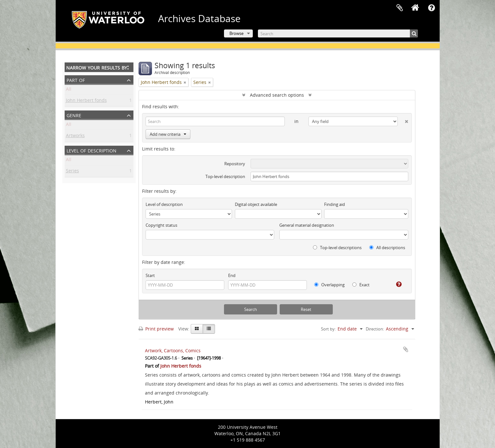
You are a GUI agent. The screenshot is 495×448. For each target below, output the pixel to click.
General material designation (307, 225)
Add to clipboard (406, 349)
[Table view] (209, 329)
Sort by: (328, 329)
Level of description (92, 150)
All (69, 90)
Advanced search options (277, 95)
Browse (236, 33)
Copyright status (161, 225)
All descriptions (387, 248)
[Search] (338, 33)
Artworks (75, 137)
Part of (76, 80)
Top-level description (225, 176)
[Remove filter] (185, 82)
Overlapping (329, 285)
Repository (235, 164)
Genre (74, 115)
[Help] (396, 284)
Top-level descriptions (337, 248)
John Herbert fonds (86, 101)
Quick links (432, 8)
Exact (361, 285)
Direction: (375, 329)
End (232, 275)
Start (150, 275)
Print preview (156, 329)
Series (72, 172)
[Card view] (197, 329)
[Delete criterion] (403, 120)
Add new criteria (168, 134)
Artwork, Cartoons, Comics (173, 350)
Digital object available (256, 204)
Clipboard (400, 8)
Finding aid (335, 204)
